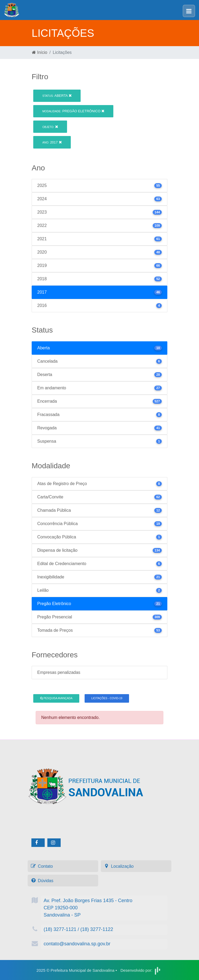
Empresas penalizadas (59, 672)
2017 (52, 142)
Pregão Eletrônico (73, 111)
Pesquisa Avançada (56, 698)
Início (40, 52)
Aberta (57, 96)
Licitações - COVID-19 (107, 698)
